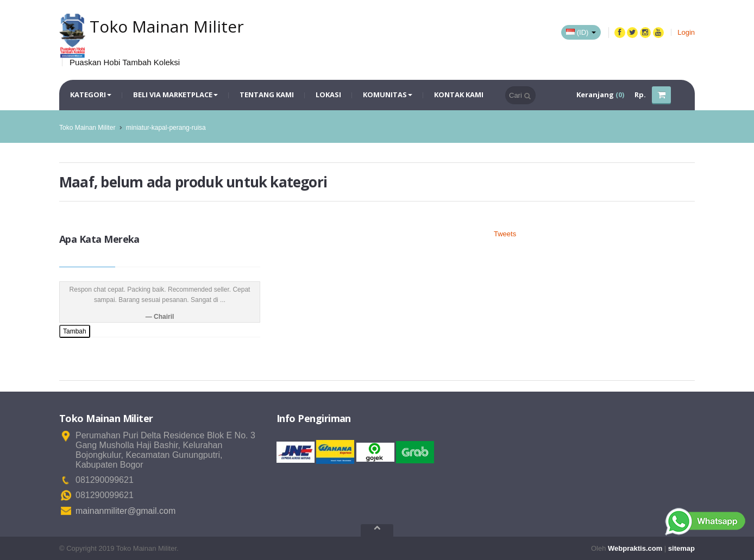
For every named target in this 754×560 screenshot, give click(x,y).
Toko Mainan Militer (87, 128)
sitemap (681, 548)
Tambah (75, 331)
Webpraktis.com (635, 548)
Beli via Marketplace (175, 95)
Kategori (91, 95)
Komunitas (388, 95)
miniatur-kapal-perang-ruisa (166, 128)
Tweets (505, 234)
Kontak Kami (459, 95)
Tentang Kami (267, 95)
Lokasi (328, 95)
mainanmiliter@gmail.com (125, 511)
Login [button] (686, 32)
